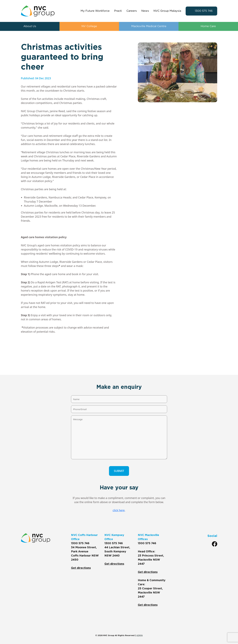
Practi (118, 11)
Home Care (208, 26)
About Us (30, 26)
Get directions (81, 568)
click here (119, 510)
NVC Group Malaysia (167, 11)
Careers (132, 11)
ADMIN (139, 635)
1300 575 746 (204, 11)
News (145, 11)
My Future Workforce (95, 11)
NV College (89, 26)
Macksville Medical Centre (149, 26)
